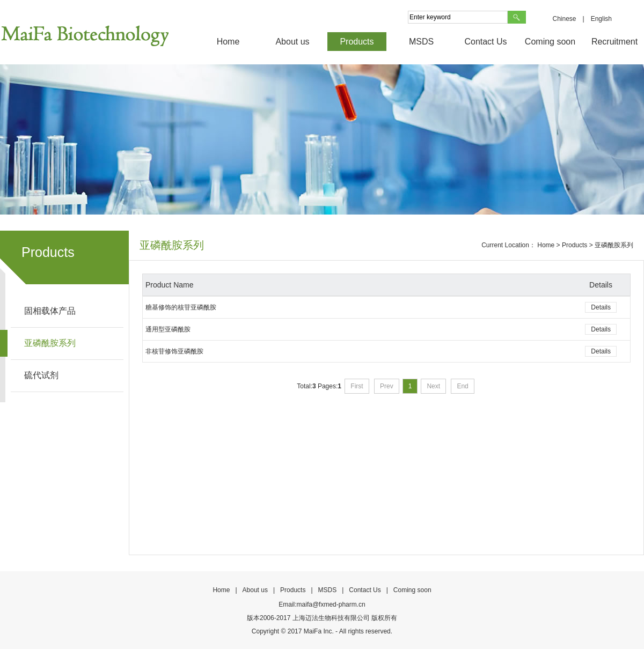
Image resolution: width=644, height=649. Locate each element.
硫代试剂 (41, 375)
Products (357, 42)
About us (292, 42)
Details (601, 307)
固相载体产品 (50, 311)
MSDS (421, 42)
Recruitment (614, 42)
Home (228, 42)
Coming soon (550, 42)
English (601, 19)
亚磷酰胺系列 (50, 343)
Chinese (564, 19)
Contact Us (485, 42)
